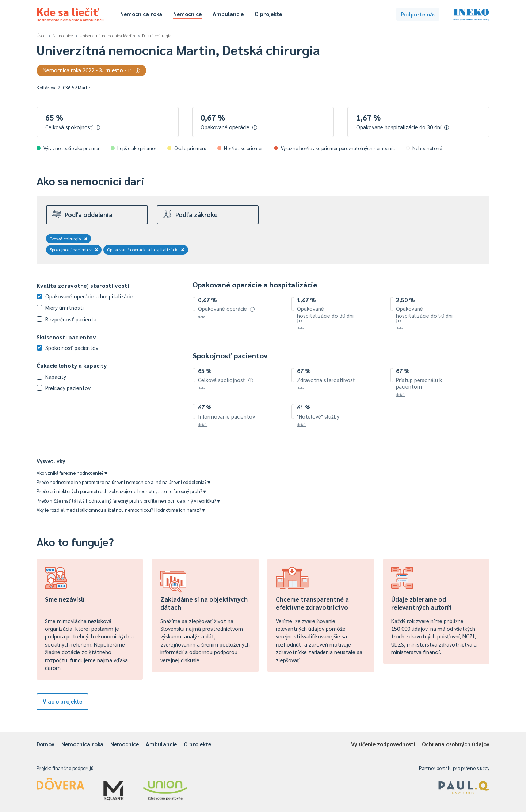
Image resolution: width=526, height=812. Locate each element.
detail (203, 317)
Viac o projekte (62, 701)
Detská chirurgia (157, 36)
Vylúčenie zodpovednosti (383, 744)
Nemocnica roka (141, 14)
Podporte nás (418, 14)
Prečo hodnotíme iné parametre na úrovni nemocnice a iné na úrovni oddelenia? (123, 482)
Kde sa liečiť (70, 13)
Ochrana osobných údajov (456, 744)
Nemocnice (187, 14)
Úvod (41, 36)
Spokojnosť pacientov (74, 249)
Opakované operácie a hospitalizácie (146, 249)
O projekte (268, 14)
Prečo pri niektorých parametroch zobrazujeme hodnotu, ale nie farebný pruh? (121, 491)
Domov (45, 744)
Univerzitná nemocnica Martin (107, 36)
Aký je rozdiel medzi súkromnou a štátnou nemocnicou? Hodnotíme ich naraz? (121, 510)
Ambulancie (228, 14)
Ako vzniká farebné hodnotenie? (72, 473)
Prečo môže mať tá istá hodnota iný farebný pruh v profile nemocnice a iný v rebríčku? (128, 501)
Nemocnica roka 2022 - (92, 70)
